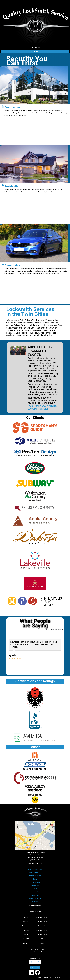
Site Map (35, 902)
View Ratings (35, 885)
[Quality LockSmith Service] (36, 21)
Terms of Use (35, 895)
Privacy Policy (35, 892)
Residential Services (35, 872)
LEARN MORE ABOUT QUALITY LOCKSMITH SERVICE (43, 408)
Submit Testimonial (35, 898)
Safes (35, 879)
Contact (35, 889)
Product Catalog (35, 882)
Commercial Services (35, 869)
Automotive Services (35, 876)
